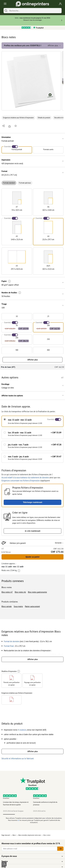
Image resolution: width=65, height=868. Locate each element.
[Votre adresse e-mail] (29, 849)
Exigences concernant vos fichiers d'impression (21, 481)
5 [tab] (56, 814)
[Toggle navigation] (5, 4)
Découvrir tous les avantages (33, 20)
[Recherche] (35, 11)
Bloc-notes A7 (7, 592)
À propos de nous (31, 856)
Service (31, 861)
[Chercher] (6, 11)
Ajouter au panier (32, 557)
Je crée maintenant (33, 531)
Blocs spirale (7, 606)
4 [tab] (44, 814)
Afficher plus (33, 360)
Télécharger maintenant (33, 502)
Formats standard (9, 183)
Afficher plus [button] (54, 45)
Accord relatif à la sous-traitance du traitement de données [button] (25, 478)
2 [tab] (21, 814)
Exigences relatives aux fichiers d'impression (18, 118)
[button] (31, 81)
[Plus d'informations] (9, 281)
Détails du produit (44, 118)
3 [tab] (33, 814)
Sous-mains (18, 606)
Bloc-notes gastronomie (37, 592)
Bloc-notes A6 (20, 592)
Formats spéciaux (25, 183)
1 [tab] (9, 814)
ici (18, 820)
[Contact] (4, 864)
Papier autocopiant (32, 606)
